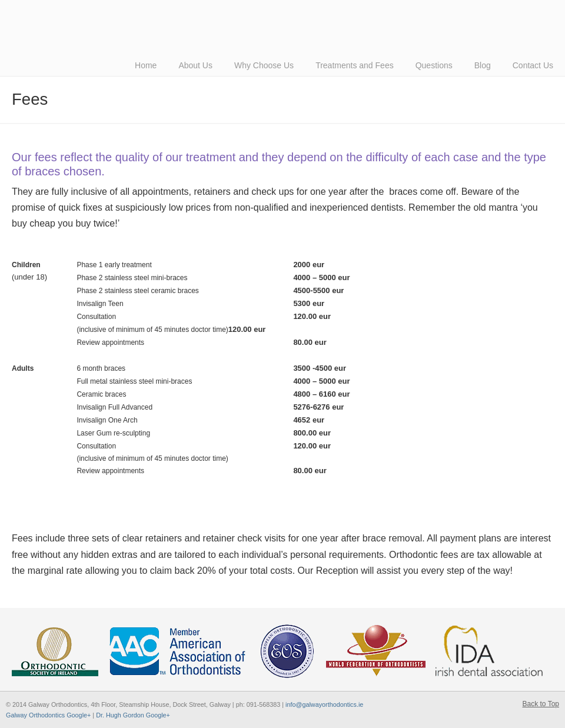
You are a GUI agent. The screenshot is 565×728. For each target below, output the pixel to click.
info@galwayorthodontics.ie (324, 704)
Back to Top (541, 704)
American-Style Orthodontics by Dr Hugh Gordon (177, 9)
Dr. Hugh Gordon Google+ (133, 715)
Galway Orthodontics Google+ (48, 715)
